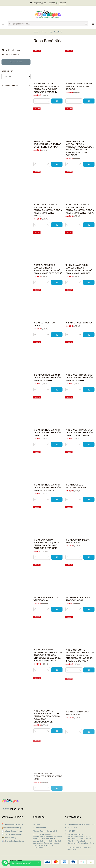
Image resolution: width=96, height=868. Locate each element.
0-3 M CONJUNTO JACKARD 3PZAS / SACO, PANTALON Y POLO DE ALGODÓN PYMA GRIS (47, 88)
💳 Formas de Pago (9, 838)
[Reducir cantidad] (35, 101)
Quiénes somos (39, 828)
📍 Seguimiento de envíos (12, 824)
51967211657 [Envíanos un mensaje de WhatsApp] (71, 831)
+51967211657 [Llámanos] (71, 828)
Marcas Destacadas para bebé (46, 831)
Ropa (44, 32)
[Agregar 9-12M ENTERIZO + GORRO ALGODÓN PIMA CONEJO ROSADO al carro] (89, 101)
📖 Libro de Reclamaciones (13, 841)
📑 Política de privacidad (12, 834)
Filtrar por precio (16, 85)
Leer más (62, 3)
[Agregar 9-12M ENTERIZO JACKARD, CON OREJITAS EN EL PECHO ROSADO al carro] (57, 174)
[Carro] (93, 24)
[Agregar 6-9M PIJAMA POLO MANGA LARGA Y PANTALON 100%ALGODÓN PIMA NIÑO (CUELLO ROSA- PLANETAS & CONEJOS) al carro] (89, 176)
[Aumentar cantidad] (48, 101)
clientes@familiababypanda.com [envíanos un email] (80, 824)
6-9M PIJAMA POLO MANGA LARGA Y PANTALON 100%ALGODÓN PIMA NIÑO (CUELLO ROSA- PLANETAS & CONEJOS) (80, 160)
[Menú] (3, 24)
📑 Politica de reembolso (12, 831)
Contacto (37, 824)
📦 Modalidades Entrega (12, 828)
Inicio (36, 32)
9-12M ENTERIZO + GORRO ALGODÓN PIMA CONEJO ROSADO (79, 86)
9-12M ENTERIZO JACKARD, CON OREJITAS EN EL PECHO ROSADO (47, 154)
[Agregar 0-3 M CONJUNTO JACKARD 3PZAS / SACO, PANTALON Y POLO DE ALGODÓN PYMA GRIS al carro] (57, 101)
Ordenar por (7, 71)
